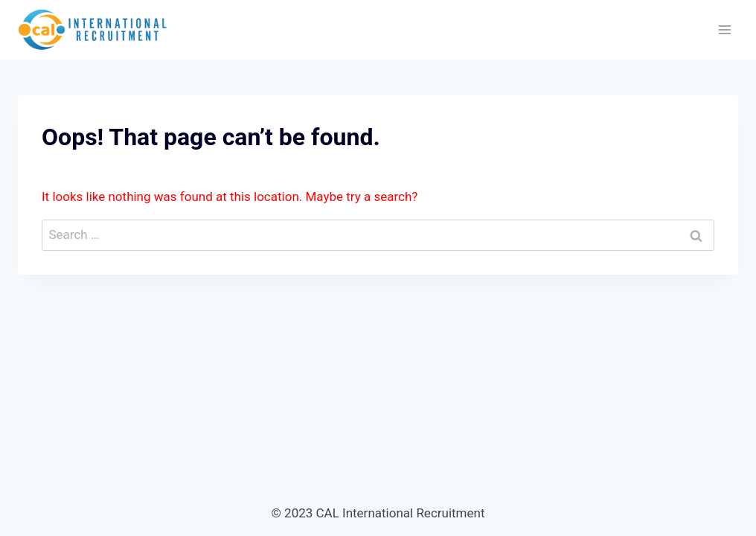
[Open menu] (724, 29)
